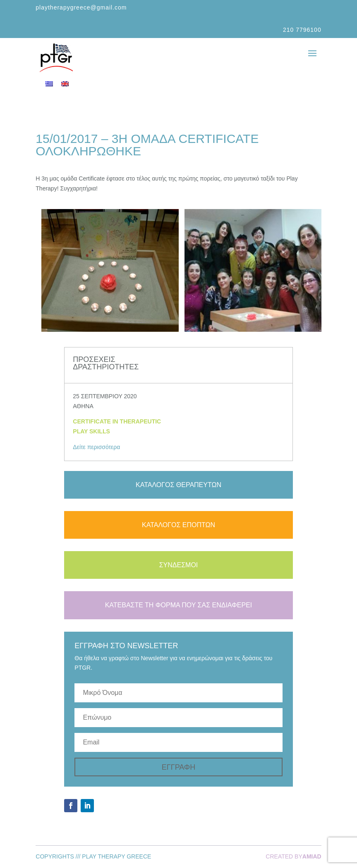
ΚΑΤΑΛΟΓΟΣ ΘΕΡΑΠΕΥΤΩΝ (178, 485)
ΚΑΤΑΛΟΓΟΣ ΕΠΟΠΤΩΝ (178, 525)
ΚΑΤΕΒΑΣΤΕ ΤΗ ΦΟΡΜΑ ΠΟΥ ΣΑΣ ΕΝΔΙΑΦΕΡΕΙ (179, 605)
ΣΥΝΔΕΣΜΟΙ (179, 565)
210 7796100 (302, 30)
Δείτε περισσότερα (96, 447)
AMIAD (312, 856)
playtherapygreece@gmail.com (81, 7)
